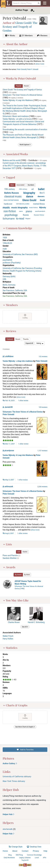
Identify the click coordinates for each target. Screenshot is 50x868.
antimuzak (9, 486)
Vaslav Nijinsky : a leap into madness (18, 361)
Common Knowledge (18, 228)
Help (45, 851)
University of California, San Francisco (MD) (20, 254)
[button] (19, 86)
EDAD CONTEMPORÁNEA (11, 200)
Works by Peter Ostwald (19, 78)
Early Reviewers (9, 858)
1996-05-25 (7, 243)
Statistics (10, 647)
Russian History (39, 215)
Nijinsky (42, 207)
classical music (13, 196)
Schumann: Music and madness (16, 116)
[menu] (40, 343)
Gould (42, 200)
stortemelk (8, 829)
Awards (9, 567)
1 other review (23, 400)
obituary (14, 781)
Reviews (10, 331)
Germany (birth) (9, 276)
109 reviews (43, 407)
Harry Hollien (8, 639)
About (15, 851)
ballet (41, 189)
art (33, 189)
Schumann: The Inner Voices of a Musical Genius (22, 95)
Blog (10, 855)
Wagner (28, 219)
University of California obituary (17, 777)
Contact (25, 851)
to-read (20, 219)
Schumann (9, 219)
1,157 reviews (42, 451)
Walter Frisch (8, 636)
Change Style (16, 847)
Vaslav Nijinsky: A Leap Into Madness (18, 100)
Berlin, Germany (9, 285)
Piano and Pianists (10, 555)
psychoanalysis (40, 211)
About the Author (15, 44)
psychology (11, 215)
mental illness (39, 204)
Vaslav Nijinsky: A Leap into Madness (18, 455)
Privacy (36, 851)
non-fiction (10, 211)
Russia (26, 215)
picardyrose (9, 451)
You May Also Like (16, 600)
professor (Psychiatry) (12, 263)
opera (21, 211)
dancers (41, 196)
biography (29, 193)
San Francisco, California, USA (15, 290)
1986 (22, 589)
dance (30, 196)
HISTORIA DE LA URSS (23, 204)
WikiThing (19, 855)
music (6, 207)
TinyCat (25, 860)
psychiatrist (7, 260)
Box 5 (42, 193)
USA (4, 279)
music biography (19, 207)
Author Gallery (10, 763)
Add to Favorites (25, 750)
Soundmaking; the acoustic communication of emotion (25, 129)
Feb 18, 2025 (9, 400)
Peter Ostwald (22, 69)
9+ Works (11, 36)
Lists (7, 544)
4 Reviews (43, 36)
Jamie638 (9, 407)
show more (40, 64)
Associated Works (15, 154)
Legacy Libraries (25, 858)
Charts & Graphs (15, 705)
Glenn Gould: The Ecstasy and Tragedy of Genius (20, 26)
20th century (23, 189)
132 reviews (43, 356)
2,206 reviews (42, 487)
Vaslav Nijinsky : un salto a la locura (17, 119)
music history (33, 208)
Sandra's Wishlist (10, 558)
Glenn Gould (29, 200)
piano (29, 211)
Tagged (9, 177)
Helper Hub (8, 814)
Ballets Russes (12, 193)
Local (37, 858)
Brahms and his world (11, 160)
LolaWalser (9, 356)
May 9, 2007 (8, 480)
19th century (9, 189)
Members (10, 305)
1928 (5, 238)
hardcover (8, 204)
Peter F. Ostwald (33, 69)
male (5, 249)
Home (5, 851)
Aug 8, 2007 (8, 533)
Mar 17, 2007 (9, 444)
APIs (45, 858)
